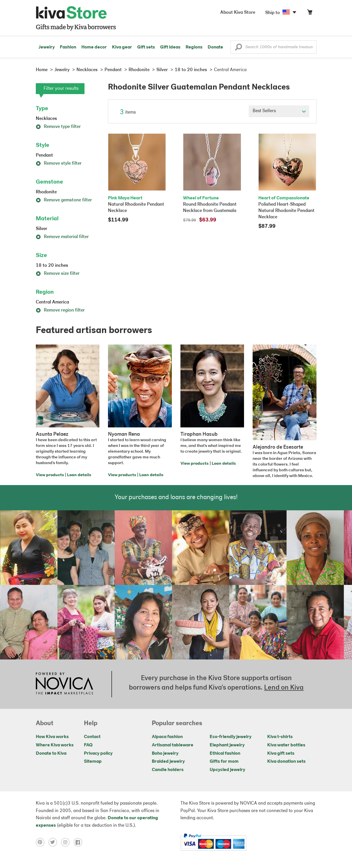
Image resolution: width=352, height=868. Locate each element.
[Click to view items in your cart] (310, 13)
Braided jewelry (168, 762)
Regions (194, 47)
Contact (92, 737)
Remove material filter (62, 237)
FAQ (88, 745)
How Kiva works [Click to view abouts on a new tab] (52, 737)
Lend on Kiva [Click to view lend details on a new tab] (284, 688)
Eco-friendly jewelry (231, 737)
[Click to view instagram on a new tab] (67, 842)
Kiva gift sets (281, 754)
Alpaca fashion (167, 737)
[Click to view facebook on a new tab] (79, 842)
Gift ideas (170, 47)
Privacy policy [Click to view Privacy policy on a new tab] (98, 754)
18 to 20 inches (52, 266)
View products (50, 475)
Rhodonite (46, 192)
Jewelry (47, 47)
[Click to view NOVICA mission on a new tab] (64, 684)
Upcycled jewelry (227, 770)
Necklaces (46, 119)
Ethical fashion (225, 754)
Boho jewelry (165, 754)
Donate (215, 47)
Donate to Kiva (51, 754)
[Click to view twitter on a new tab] (55, 842)
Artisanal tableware (173, 745)
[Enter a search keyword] (274, 47)
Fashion (68, 47)
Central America (52, 302)
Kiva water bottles (286, 745)
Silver (42, 229)
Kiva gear (122, 47)
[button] (238, 48)
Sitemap (93, 762)
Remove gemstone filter (64, 200)
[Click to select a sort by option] (279, 111)
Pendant (44, 155)
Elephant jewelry (227, 745)
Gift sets (146, 47)
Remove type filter (58, 127)
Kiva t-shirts (280, 737)
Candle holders (168, 770)
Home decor (94, 47)
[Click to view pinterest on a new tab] (42, 842)
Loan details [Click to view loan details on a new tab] (79, 475)
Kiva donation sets (286, 762)
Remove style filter (59, 164)
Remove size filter (58, 274)
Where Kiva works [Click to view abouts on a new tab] (55, 745)
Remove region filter (60, 310)
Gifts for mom (224, 762)
